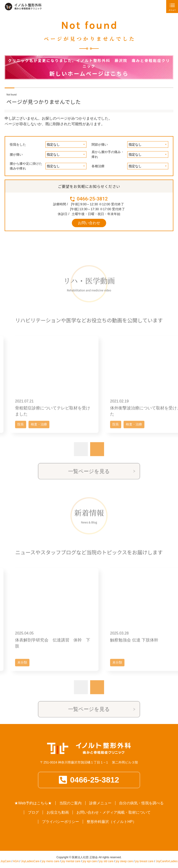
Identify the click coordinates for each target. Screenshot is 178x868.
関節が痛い (100, 144)
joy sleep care (124, 861)
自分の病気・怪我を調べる (141, 803)
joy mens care (51, 861)
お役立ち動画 (58, 812)
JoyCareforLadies (167, 861)
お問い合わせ (89, 223)
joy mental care (71, 861)
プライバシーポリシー (60, 822)
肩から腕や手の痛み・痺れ (108, 154)
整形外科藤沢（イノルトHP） (111, 822)
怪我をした (18, 144)
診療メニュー (100, 803)
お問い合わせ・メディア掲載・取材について (114, 812)
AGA (16, 861)
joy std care (106, 861)
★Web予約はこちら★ (33, 803)
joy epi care (90, 861)
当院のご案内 (70, 803)
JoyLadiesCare (30, 861)
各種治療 (98, 166)
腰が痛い (16, 154)
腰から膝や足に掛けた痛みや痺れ (26, 166)
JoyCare (6, 861)
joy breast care (144, 861)
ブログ (33, 812)
